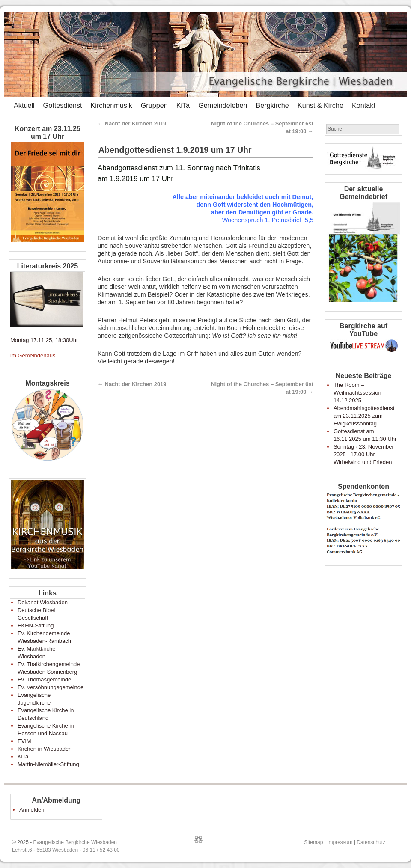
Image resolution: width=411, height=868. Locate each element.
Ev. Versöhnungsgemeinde (51, 687)
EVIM (24, 741)
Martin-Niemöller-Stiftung (48, 764)
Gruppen (154, 105)
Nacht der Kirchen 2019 (132, 123)
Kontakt (364, 105)
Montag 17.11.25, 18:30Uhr (44, 340)
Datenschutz (371, 842)
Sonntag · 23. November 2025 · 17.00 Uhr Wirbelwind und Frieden (364, 454)
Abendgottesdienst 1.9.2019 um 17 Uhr (175, 150)
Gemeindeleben (223, 105)
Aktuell (24, 105)
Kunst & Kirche (320, 105)
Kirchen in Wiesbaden (45, 749)
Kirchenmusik (111, 105)
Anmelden (32, 810)
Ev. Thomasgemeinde (44, 679)
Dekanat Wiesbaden (43, 602)
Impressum (340, 842)
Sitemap (313, 842)
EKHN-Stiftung (36, 626)
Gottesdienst (63, 105)
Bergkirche (272, 105)
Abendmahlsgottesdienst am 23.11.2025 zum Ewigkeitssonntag (364, 416)
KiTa (183, 105)
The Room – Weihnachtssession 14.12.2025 (357, 393)
